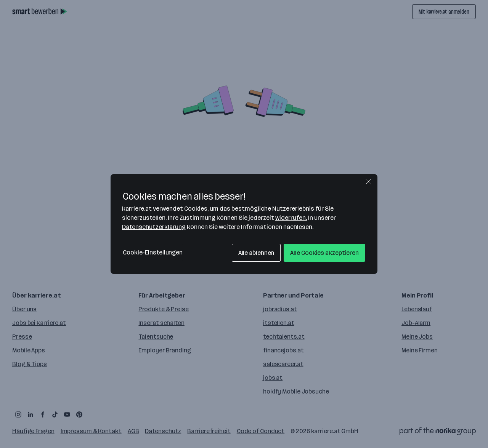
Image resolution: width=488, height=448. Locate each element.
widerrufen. (291, 218)
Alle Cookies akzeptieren (324, 253)
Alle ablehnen (256, 253)
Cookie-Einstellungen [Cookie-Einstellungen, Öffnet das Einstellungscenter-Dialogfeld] (153, 252)
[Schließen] (368, 182)
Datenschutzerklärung (154, 227)
